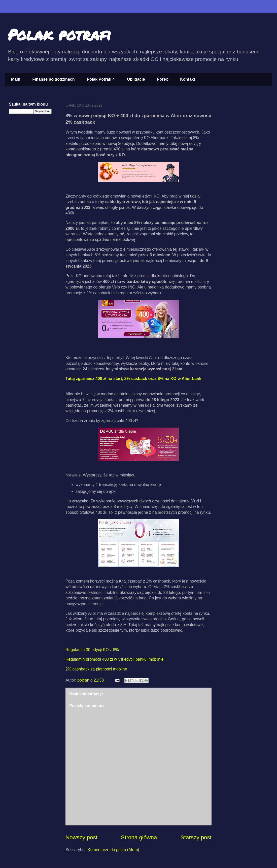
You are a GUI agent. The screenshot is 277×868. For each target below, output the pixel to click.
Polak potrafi (59, 34)
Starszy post (196, 837)
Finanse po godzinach (53, 79)
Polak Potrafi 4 (101, 79)
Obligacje (136, 79)
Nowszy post (81, 837)
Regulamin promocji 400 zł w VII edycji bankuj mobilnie (115, 659)
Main (16, 79)
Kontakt (188, 79)
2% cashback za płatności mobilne (96, 669)
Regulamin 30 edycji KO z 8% (92, 650)
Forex (163, 79)
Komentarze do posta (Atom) (113, 850)
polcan (84, 680)
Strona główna (139, 837)
